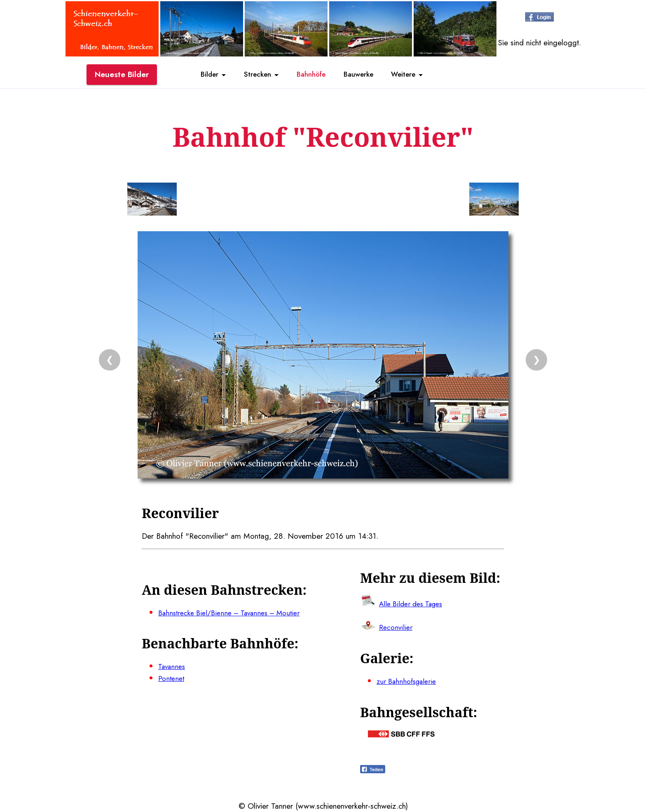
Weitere (416, 75)
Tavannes (173, 666)
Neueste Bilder (122, 75)
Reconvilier (397, 627)
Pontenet (172, 678)
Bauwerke (364, 75)
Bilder (195, 75)
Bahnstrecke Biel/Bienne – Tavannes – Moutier (236, 613)
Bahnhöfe (310, 75)
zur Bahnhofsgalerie (409, 681)
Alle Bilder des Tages (414, 603)
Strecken (249, 75)
